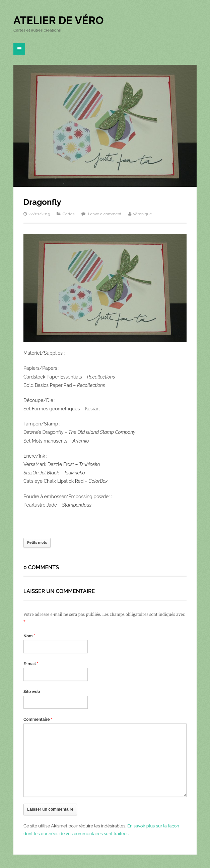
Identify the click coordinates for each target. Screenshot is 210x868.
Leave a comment (105, 214)
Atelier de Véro (58, 20)
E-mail (31, 664)
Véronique (143, 214)
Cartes (69, 214)
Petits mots (37, 543)
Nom (29, 636)
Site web (32, 692)
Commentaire (38, 719)
